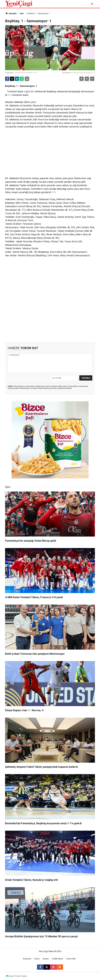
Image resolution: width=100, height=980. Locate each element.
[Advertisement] (50, 151)
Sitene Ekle (71, 959)
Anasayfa (11, 13)
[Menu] (92, 4)
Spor (22, 13)
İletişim (46, 959)
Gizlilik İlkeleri (58, 959)
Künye (37, 959)
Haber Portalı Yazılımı (18, 976)
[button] (82, 79)
